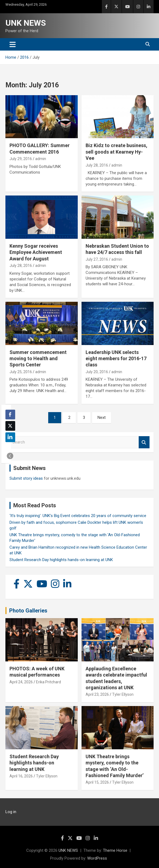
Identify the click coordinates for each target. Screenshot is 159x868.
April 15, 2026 (97, 782)
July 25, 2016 (21, 372)
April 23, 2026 (97, 694)
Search (144, 442)
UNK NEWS (26, 23)
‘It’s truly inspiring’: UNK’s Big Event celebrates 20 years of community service (78, 516)
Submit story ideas (26, 478)
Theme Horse (115, 850)
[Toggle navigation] (13, 44)
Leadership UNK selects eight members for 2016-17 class (116, 359)
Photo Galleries (28, 611)
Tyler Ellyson (123, 694)
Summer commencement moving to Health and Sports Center (38, 359)
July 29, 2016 (21, 159)
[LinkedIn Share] (10, 437)
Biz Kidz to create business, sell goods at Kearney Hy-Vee (116, 152)
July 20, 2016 (97, 372)
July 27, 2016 (97, 259)
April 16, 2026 (21, 776)
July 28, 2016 (97, 165)
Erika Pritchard (48, 682)
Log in (11, 812)
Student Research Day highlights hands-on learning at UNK (61, 560)
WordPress (97, 858)
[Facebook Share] (10, 415)
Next (102, 418)
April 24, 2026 (21, 682)
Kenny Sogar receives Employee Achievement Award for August (36, 252)
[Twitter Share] (10, 426)
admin (41, 159)
